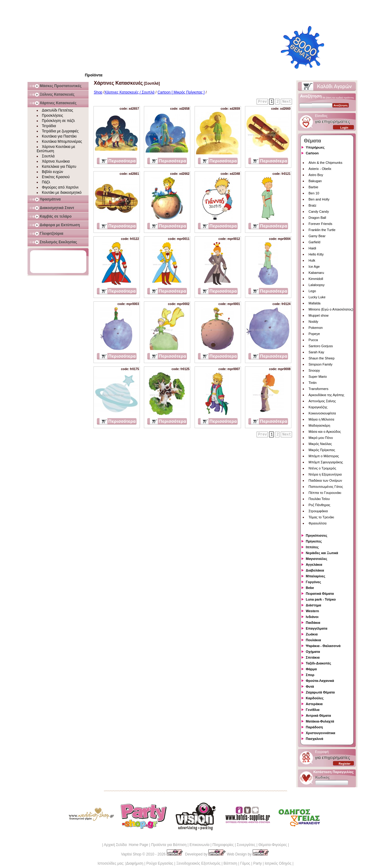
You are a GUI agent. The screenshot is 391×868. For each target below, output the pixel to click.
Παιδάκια (313, 623)
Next (287, 102)
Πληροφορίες (223, 845)
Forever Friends (320, 224)
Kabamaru (316, 273)
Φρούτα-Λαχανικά (320, 681)
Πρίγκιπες (314, 541)
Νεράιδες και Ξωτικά (322, 553)
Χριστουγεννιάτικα (320, 733)
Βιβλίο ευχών (53, 172)
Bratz (312, 205)
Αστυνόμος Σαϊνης (322, 401)
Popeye (314, 334)
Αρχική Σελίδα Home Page (126, 845)
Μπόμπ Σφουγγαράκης (326, 462)
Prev (263, 102)
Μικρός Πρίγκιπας (322, 450)
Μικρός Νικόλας (320, 444)
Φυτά (310, 686)
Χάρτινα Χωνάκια (56, 161)
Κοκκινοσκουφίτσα (322, 413)
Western (312, 611)
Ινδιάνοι (312, 617)
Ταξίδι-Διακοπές (318, 663)
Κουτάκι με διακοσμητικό (62, 193)
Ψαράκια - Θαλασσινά (323, 646)
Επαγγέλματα (316, 628)
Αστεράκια (314, 704)
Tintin (313, 383)
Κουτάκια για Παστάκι (59, 136)
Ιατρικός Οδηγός (278, 863)
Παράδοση (314, 727)
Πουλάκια (313, 640)
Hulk (312, 260)
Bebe (310, 588)
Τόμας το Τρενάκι (321, 517)
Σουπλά (48, 156)
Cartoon (312, 153)
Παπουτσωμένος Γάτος (326, 487)
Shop (98, 92)
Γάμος (245, 863)
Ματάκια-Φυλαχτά (320, 721)
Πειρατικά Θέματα (320, 594)
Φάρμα (311, 669)
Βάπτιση (230, 863)
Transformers (318, 389)
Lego (312, 291)
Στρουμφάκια (318, 511)
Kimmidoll (316, 279)
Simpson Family (320, 364)
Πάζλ (46, 182)
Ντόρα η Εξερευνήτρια (325, 474)
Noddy (313, 322)
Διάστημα (313, 605)
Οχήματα (313, 652)
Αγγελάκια (314, 565)
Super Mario (318, 377)
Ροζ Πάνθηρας (319, 505)
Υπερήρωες (315, 147)
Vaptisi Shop (131, 854)
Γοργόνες (313, 582)
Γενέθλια (313, 710)
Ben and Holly (319, 199)
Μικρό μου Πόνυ (321, 438)
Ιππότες (312, 547)
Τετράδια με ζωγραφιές (60, 131)
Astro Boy (316, 175)
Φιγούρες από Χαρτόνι (60, 187)
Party (258, 863)
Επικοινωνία (199, 845)
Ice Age (314, 267)
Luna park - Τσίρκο (321, 599)
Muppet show (318, 315)
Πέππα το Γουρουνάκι (325, 493)
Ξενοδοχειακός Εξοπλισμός (198, 863)
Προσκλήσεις (52, 116)
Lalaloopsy (317, 285)
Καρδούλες (315, 698)
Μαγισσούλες (316, 559)
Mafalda (314, 303)
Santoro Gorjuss (321, 346)
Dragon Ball (317, 218)
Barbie (313, 187)
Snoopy (314, 370)
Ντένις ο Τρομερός (322, 468)
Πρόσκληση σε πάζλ (58, 121)
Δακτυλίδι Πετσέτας (57, 110)
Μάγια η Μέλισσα (321, 419)
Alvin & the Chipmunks (325, 163)
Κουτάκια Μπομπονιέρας (62, 142)
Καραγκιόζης (318, 407)
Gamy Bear (317, 236)
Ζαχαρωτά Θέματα (320, 692)
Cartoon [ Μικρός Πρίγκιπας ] (181, 92)
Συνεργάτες (246, 845)
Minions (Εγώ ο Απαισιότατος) (331, 309)
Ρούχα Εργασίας (160, 863)
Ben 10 (314, 193)
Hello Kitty (316, 254)
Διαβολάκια (315, 570)
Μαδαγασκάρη (319, 425)
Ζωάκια (312, 634)
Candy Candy (319, 211)
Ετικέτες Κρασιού (56, 177)
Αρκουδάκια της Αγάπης (326, 395)
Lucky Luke (317, 297)
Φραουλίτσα (318, 523)
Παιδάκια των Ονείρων (325, 480)
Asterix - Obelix (320, 169)
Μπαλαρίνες (316, 576)
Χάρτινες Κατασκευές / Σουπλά (130, 92)
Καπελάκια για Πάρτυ (59, 167)
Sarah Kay (316, 352)
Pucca (313, 340)
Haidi (312, 248)
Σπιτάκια (313, 657)
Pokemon (316, 328)
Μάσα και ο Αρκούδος (325, 432)
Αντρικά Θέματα (318, 715)
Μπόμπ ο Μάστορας (324, 456)
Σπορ (310, 675)
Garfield (314, 242)
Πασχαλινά (314, 739)
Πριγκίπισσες (317, 535)
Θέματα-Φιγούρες (273, 845)
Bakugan (315, 181)
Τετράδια (49, 126)
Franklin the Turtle (322, 230)
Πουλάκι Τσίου (319, 499)
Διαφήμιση (135, 863)
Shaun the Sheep (322, 358)
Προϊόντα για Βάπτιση (169, 845)
